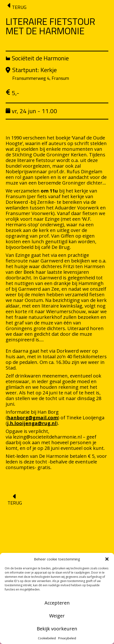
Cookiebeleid (47, 638)
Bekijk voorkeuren (57, 629)
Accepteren (57, 603)
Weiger (57, 616)
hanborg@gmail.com (33, 418)
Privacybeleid (67, 638)
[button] (107, 559)
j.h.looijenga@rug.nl (32, 423)
